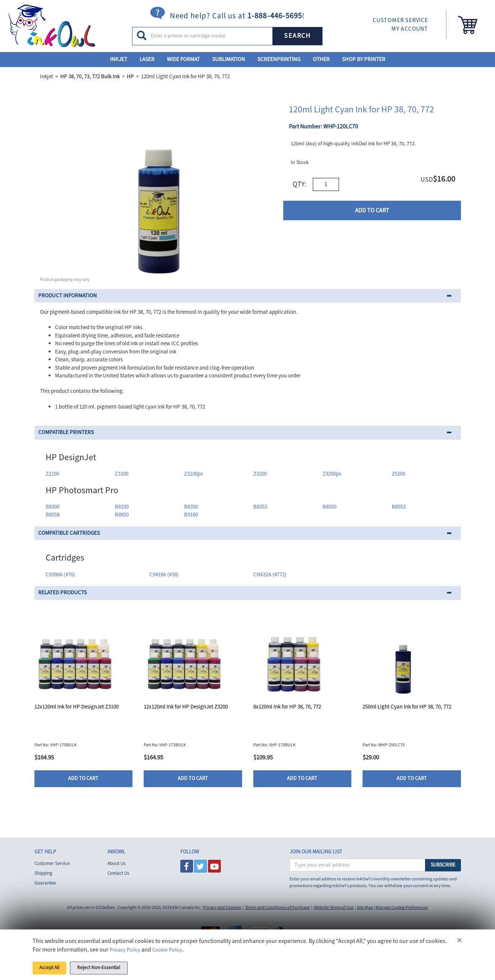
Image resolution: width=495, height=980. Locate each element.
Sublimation (229, 59)
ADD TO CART (372, 210)
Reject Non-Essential (114, 967)
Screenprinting (279, 59)
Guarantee (45, 883)
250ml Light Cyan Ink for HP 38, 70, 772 (407, 707)
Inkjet (119, 59)
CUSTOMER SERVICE (400, 20)
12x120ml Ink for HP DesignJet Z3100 (77, 707)
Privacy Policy (127, 947)
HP (130, 77)
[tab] (248, 296)
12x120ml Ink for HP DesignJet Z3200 (186, 707)
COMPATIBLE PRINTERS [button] (66, 432)
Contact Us (118, 873)
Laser (147, 59)
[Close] (459, 939)
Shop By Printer (364, 59)
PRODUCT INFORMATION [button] (68, 296)
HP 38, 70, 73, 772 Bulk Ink (90, 77)
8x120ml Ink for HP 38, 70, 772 (287, 707)
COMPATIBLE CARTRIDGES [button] (69, 533)
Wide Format (183, 59)
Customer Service (52, 864)
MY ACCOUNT (410, 29)
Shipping (43, 873)
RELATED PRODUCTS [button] (62, 593)
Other (321, 59)
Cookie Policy (172, 947)
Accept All (54, 967)
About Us (116, 864)
